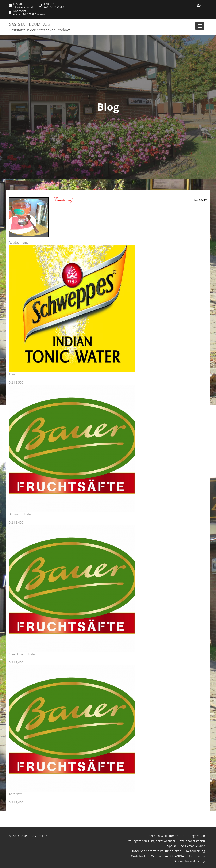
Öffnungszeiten (194, 836)
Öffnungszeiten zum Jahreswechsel (150, 841)
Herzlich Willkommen (163, 836)
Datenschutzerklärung (189, 861)
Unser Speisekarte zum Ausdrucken (156, 851)
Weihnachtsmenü (193, 841)
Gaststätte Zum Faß (29, 24)
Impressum (197, 856)
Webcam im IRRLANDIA (168, 856)
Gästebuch (139, 856)
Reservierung (196, 851)
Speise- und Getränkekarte (186, 846)
